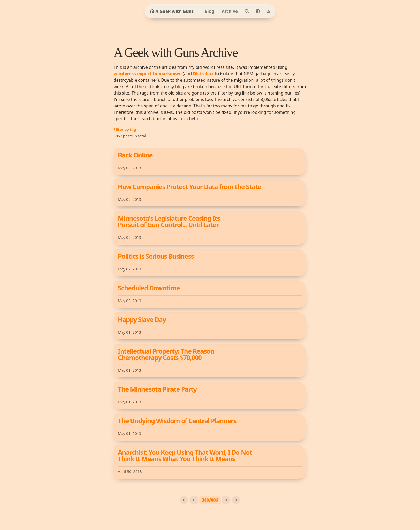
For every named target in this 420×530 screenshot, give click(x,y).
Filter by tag (125, 129)
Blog (209, 11)
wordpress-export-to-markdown (148, 74)
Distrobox (203, 74)
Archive (230, 11)
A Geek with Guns (172, 11)
